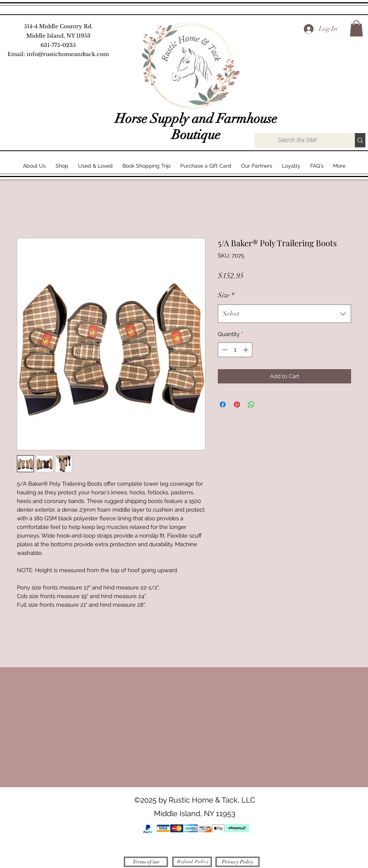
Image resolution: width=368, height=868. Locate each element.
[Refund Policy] (192, 862)
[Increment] (247, 350)
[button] (356, 28)
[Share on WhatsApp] (251, 404)
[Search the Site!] (297, 140)
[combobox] (284, 314)
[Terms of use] (146, 862)
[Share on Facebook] (223, 404)
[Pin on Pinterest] (237, 404)
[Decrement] (224, 350)
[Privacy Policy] (238, 862)
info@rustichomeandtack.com (68, 54)
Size (226, 295)
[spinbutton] (235, 350)
